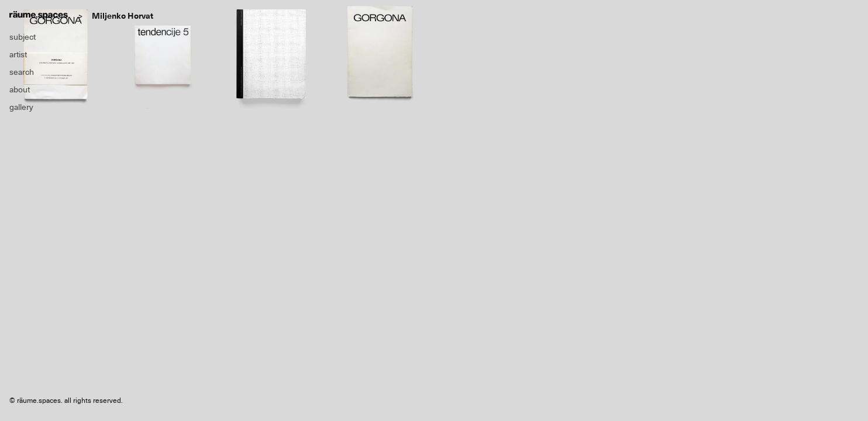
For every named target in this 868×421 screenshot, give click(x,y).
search (22, 72)
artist (18, 54)
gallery (21, 107)
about (20, 89)
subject (23, 37)
